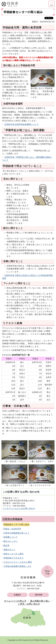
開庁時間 (39, 595)
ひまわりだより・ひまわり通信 (18, 562)
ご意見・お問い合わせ (29, 604)
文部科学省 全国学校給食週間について (22, 124)
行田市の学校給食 (13, 519)
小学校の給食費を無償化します (17, 566)
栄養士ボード (9, 550)
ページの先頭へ (47, 572)
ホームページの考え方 (15, 601)
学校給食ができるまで (13, 558)
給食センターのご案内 (13, 554)
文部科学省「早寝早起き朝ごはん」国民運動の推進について (27, 159)
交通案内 (17, 595)
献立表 (6, 545)
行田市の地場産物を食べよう (16, 533)
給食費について (10, 537)
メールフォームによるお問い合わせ (19, 508)
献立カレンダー (10, 541)
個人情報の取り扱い (40, 601)
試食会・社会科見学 (12, 529)
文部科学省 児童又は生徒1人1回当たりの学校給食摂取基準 (27, 277)
